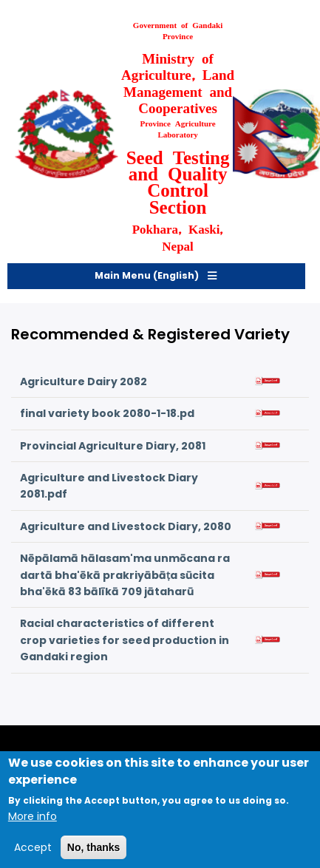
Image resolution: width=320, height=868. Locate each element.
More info (33, 824)
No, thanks (94, 854)
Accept (33, 854)
